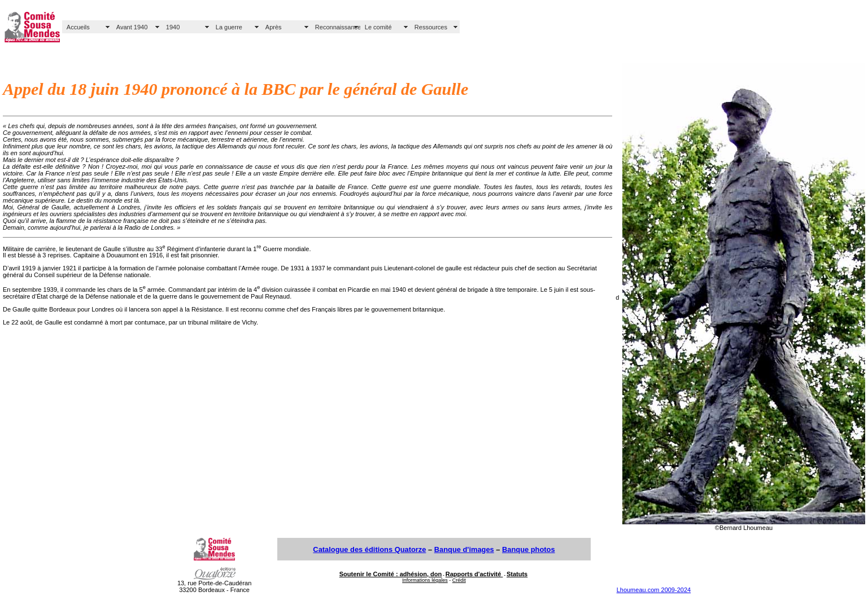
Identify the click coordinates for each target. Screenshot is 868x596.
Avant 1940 (132, 27)
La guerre (229, 27)
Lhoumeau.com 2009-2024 (654, 590)
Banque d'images (464, 549)
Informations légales (425, 580)
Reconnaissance (338, 27)
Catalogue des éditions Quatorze (369, 549)
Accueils (78, 27)
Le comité (378, 27)
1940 (173, 27)
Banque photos (529, 549)
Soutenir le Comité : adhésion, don (391, 574)
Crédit (459, 580)
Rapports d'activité (474, 574)
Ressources (431, 27)
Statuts (517, 574)
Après (274, 27)
